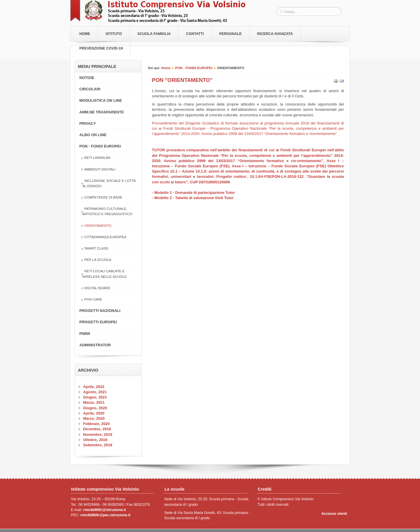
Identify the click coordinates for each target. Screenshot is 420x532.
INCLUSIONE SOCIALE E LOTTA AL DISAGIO (109, 183)
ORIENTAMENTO (98, 225)
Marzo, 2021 (94, 402)
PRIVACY (88, 123)
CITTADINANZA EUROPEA (105, 237)
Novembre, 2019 (98, 434)
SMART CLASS (96, 248)
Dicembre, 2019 (97, 429)
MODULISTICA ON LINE (101, 100)
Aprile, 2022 (94, 387)
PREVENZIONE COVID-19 (101, 48)
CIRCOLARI (90, 89)
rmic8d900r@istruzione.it (105, 510)
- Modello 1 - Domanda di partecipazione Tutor (193, 193)
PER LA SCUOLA (98, 260)
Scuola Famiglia (154, 34)
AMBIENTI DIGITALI (100, 169)
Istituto (114, 34)
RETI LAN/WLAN (97, 158)
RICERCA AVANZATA (275, 34)
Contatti (195, 34)
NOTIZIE (87, 78)
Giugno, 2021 (95, 397)
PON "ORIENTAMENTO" (182, 80)
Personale (231, 34)
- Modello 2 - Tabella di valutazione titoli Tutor (193, 198)
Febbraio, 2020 (96, 424)
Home (85, 34)
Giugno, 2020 (95, 408)
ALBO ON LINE (93, 135)
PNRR (85, 334)
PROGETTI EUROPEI (98, 322)
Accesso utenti (334, 514)
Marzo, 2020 (94, 418)
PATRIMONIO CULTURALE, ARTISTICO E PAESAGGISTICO (107, 211)
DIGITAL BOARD (97, 288)
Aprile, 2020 (94, 413)
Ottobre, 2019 (95, 440)
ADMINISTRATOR (95, 345)
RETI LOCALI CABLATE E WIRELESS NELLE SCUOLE (104, 274)
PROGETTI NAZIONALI (100, 311)
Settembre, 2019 (98, 445)
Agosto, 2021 (95, 392)
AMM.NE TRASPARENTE (102, 112)
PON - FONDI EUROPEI (194, 68)
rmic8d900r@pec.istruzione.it (105, 515)
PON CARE (93, 299)
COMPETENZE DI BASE (103, 197)
